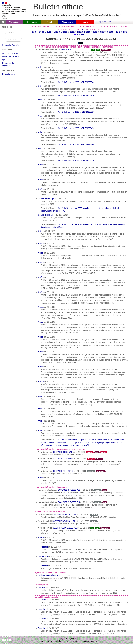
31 (94, 32)
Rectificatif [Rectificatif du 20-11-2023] (43, 556)
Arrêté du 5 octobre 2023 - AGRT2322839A (76, 144)
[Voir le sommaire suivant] (83, 43)
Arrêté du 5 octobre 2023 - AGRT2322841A (76, 128)
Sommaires (32, 22)
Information (106, 50)
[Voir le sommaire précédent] (79, 43)
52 (86, 35)
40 (115, 32)
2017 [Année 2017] (125, 27)
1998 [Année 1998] (34, 27)
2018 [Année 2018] (60, 29)
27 (85, 32)
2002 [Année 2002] (53, 27)
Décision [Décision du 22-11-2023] (42, 587)
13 (52, 32)
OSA (97, 452)
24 (78, 32)
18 (64, 32)
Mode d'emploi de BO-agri (12, 58)
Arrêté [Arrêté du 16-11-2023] (41, 243)
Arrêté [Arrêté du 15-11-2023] (41, 180)
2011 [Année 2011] (96, 27)
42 (119, 32)
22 (73, 32)
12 (50, 32)
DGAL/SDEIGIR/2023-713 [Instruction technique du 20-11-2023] (69, 490)
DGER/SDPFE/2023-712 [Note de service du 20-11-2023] (63, 471)
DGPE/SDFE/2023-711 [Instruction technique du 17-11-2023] (68, 50)
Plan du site (44, 641)
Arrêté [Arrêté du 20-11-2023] (41, 165)
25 (80, 32)
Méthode (99, 459)
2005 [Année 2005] (68, 27)
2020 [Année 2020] (70, 29)
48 (77, 35)
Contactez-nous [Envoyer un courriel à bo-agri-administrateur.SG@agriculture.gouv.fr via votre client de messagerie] (9, 74)
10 (46, 32)
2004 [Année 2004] (63, 27)
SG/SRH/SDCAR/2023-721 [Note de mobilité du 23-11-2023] (65, 521)
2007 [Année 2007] (77, 27)
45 (126, 32)
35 (103, 32)
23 (75, 32)
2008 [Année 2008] (82, 27)
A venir (50, 22)
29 (89, 32)
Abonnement (67, 22)
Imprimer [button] (85, 22)
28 (87, 32)
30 (91, 32)
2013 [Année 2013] (106, 27)
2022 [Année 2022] (79, 29)
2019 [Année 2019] (65, 29)
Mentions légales (90, 641)
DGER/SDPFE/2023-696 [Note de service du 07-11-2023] (63, 459)
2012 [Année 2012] (101, 27)
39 (112, 32)
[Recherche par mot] (13, 32)
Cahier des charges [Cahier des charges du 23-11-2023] (47, 199)
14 (55, 32)
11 (48, 32)
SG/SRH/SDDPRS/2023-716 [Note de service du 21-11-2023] (65, 528)
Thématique (14, 22)
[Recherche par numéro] (13, 40)
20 (68, 32)
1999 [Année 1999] (39, 27)
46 (73, 35)
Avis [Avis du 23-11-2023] (40, 67)
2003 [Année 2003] (58, 27)
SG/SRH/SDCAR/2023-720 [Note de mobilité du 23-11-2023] (65, 514)
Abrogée (90, 452)
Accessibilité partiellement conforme (66, 641)
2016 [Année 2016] (120, 27)
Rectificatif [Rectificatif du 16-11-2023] (43, 547)
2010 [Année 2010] (91, 27)
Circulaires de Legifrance (10, 65)
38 (110, 32)
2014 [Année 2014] (111, 27)
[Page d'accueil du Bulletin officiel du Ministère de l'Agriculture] (3, 22)
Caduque (91, 471)
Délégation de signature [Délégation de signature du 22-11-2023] (49, 575)
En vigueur (95, 50)
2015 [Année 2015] (115, 27)
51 (84, 35)
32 (96, 32)
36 (105, 32)
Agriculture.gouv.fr (68, 639)
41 (117, 32)
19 (66, 32)
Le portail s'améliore (13, 53)
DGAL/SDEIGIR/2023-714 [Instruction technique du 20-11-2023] (69, 502)
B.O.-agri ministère (103, 22)
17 (62, 32)
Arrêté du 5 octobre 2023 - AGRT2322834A (76, 82)
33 (98, 32)
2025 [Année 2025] (94, 29)
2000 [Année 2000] (44, 27)
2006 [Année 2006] (72, 27)
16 (59, 32)
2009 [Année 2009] (87, 27)
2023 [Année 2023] (84, 29)
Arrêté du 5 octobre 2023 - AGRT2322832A (76, 161)
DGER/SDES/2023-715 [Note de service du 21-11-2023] (62, 452)
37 (108, 32)
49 (80, 35)
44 (124, 32)
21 (71, 32)
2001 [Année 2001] (48, 27)
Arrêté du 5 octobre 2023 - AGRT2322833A (76, 112)
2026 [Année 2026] (99, 29)
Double (104, 452)
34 (101, 32)
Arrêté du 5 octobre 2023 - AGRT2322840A (76, 96)
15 (57, 32)
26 (82, 32)
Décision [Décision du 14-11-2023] (42, 600)
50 (82, 35)
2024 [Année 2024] (89, 29)
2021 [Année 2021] (75, 29)
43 (121, 32)
